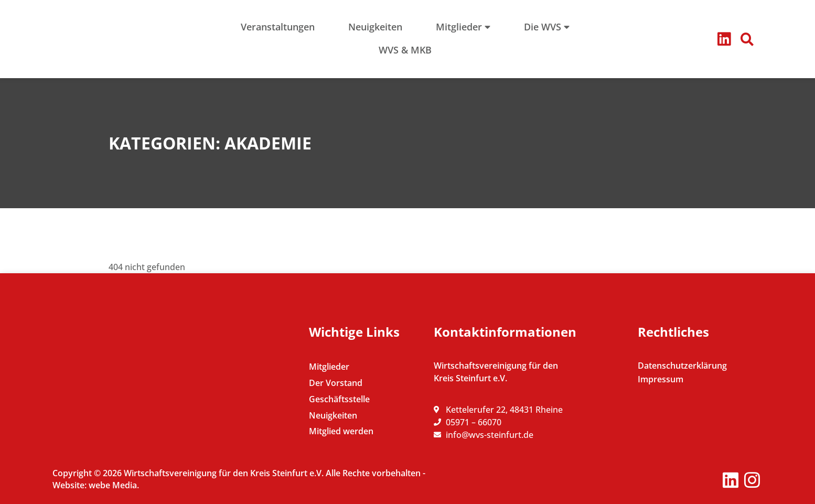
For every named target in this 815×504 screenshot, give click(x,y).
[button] (747, 39)
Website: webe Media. (96, 485)
